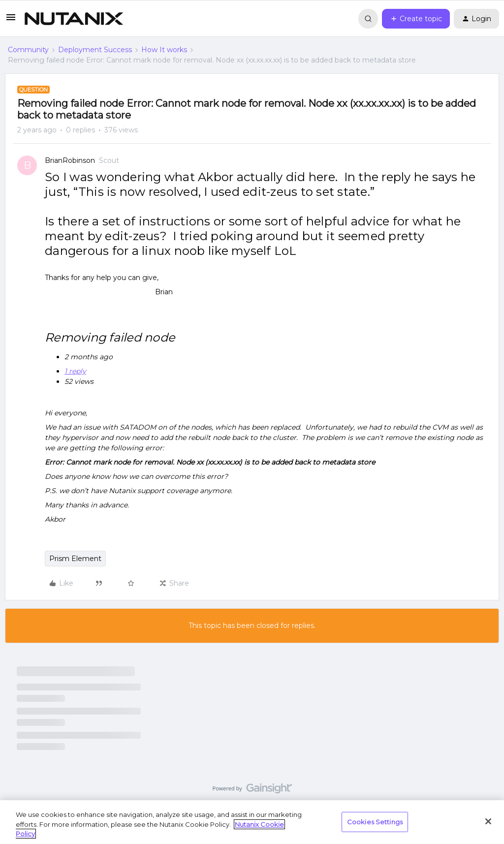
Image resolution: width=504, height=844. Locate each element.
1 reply (75, 371)
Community (28, 50)
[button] (11, 21)
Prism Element (75, 559)
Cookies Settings (375, 821)
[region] (252, 822)
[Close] (488, 821)
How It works (164, 50)
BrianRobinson (70, 160)
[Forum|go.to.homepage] (74, 19)
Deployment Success (95, 50)
